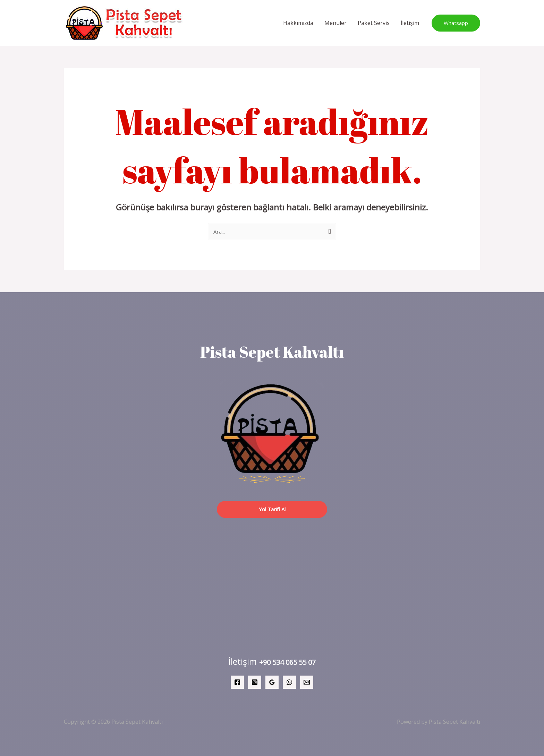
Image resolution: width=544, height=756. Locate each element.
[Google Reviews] (272, 682)
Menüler (335, 23)
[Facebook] (237, 682)
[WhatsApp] (289, 682)
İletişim (410, 23)
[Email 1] (307, 682)
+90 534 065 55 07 (288, 662)
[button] (456, 23)
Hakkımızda (298, 23)
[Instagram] (255, 682)
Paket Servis (374, 23)
